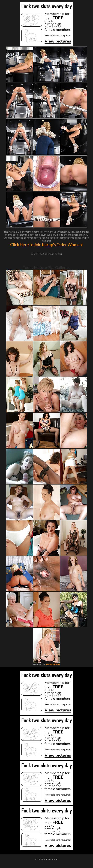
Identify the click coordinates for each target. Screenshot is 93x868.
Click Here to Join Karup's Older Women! (47, 245)
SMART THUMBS (53, 664)
